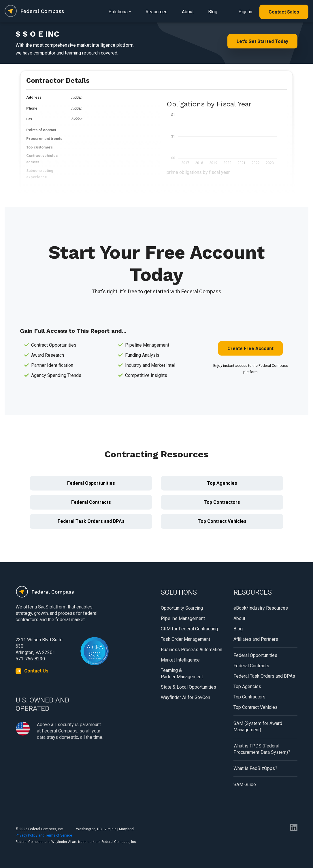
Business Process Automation (192, 650)
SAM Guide (245, 785)
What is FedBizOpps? (255, 768)
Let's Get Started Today (262, 41)
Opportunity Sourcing (182, 608)
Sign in (245, 12)
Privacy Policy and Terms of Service (44, 835)
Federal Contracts (91, 502)
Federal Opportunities (91, 483)
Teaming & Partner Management (182, 673)
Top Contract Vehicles (222, 521)
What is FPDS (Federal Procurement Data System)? (262, 749)
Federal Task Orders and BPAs (91, 521)
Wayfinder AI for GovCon (185, 697)
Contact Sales (284, 12)
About (188, 12)
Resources (156, 12)
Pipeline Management (183, 618)
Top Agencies (222, 483)
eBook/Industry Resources (261, 608)
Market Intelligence (180, 660)
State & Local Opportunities (188, 687)
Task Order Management (185, 639)
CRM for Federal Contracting (189, 629)
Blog (213, 12)
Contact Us (36, 671)
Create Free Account (250, 348)
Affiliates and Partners (256, 639)
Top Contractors (222, 502)
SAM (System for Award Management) (258, 727)
